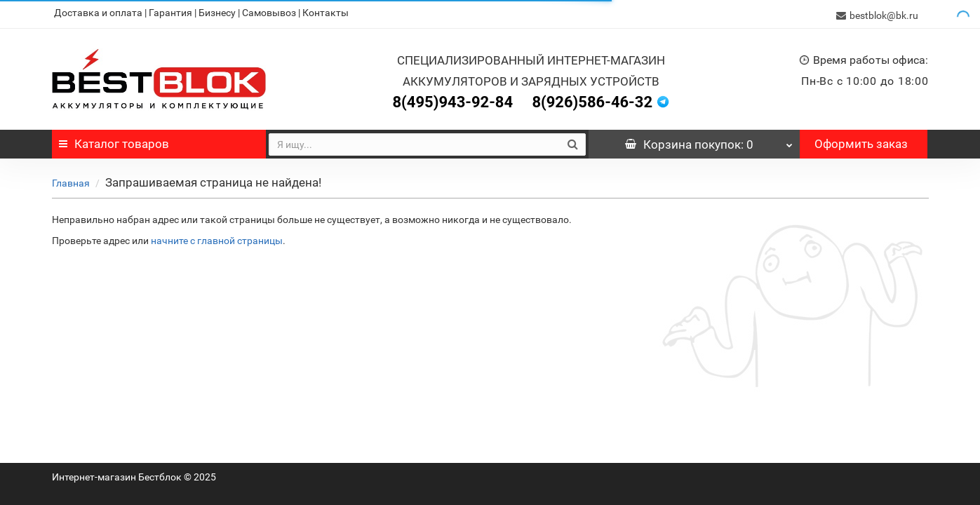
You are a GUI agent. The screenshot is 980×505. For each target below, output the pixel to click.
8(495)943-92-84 (452, 99)
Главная (71, 180)
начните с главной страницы (217, 238)
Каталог (114, 141)
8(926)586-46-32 (592, 99)
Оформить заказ (861, 141)
